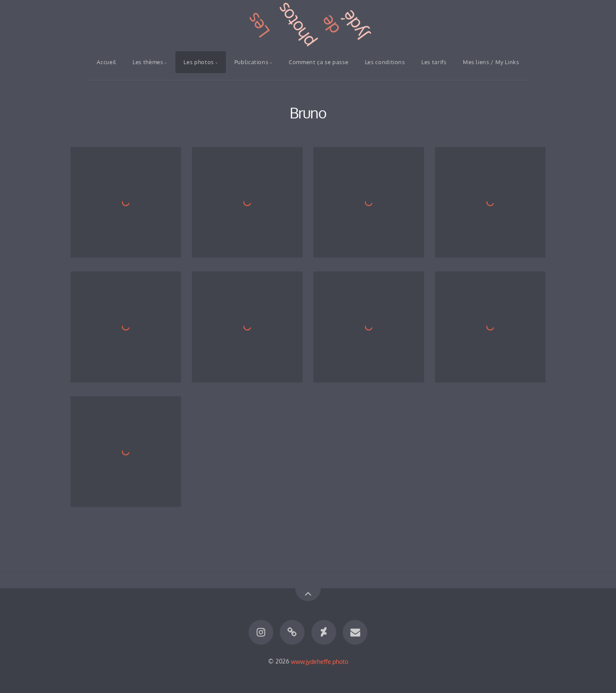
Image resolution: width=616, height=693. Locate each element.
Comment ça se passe (318, 62)
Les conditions (385, 62)
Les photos (198, 62)
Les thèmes (148, 62)
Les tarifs (434, 62)
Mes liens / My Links (491, 62)
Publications (252, 62)
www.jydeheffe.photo (320, 661)
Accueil (106, 62)
